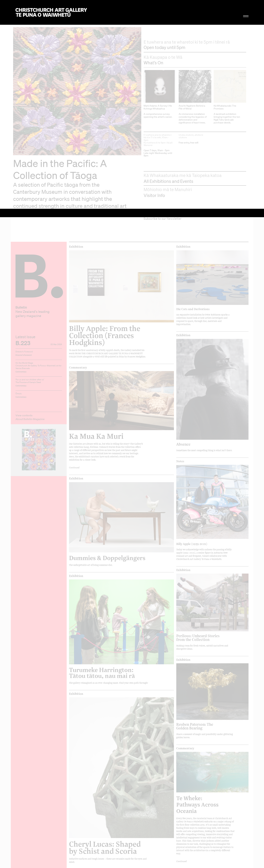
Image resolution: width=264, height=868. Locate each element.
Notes (180, 244)
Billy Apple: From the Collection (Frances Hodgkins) (105, 118)
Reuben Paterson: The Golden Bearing (195, 509)
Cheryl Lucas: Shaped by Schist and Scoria (105, 630)
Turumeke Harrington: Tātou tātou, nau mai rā (102, 456)
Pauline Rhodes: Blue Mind (199, 700)
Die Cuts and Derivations (193, 92)
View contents (24, 198)
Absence (183, 227)
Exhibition (76, 29)
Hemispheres (185, 801)
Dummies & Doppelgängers (107, 341)
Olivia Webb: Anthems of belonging (106, 739)
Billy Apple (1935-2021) (192, 327)
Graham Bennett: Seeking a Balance (99, 859)
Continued (74, 250)
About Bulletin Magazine (30, 202)
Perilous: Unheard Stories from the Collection (198, 420)
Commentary (78, 150)
